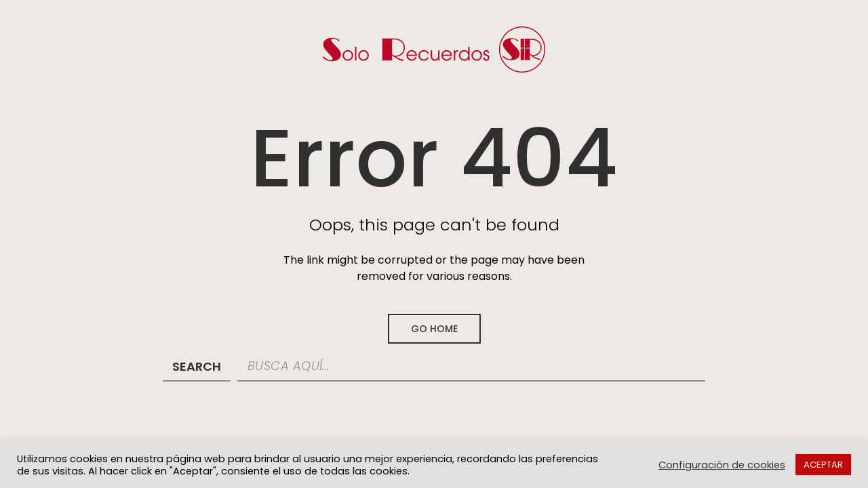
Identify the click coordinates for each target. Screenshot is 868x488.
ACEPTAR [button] (823, 465)
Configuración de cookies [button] (722, 465)
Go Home (434, 329)
